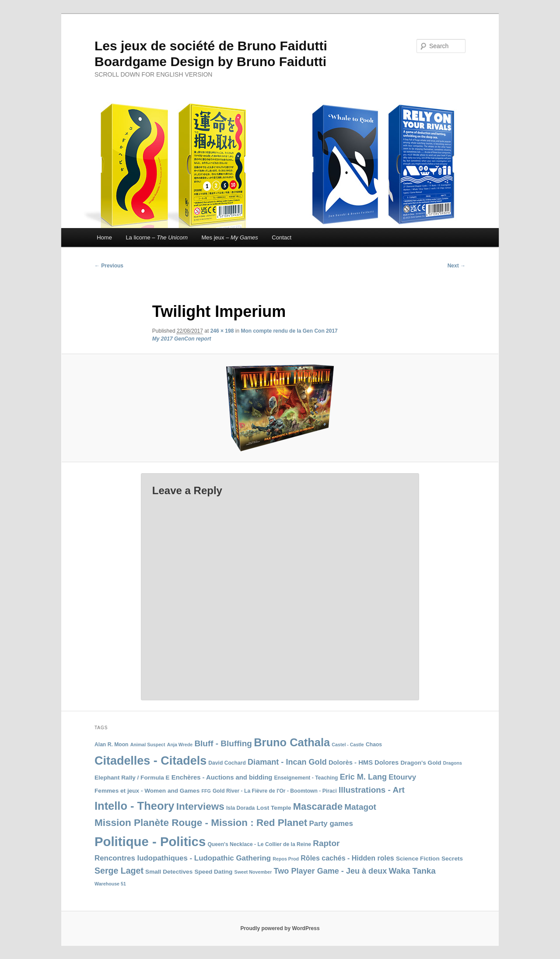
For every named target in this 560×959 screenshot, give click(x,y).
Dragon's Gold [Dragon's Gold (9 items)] (421, 763)
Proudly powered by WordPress (280, 928)
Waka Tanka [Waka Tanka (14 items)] (412, 871)
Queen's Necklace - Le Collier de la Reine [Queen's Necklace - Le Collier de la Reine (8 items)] (259, 844)
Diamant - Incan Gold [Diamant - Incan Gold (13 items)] (287, 762)
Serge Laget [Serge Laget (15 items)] (119, 871)
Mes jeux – (230, 237)
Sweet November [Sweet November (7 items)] (253, 872)
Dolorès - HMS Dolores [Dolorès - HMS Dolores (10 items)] (364, 762)
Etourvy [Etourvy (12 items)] (402, 777)
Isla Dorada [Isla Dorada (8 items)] (240, 808)
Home (104, 237)
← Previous (109, 266)
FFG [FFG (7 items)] (206, 791)
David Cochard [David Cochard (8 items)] (227, 763)
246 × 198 (222, 331)
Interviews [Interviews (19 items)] (200, 806)
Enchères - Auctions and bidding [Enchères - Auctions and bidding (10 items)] (222, 777)
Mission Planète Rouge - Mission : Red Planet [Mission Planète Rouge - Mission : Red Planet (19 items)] (201, 823)
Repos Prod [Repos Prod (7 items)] (286, 859)
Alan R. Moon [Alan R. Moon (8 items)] (111, 745)
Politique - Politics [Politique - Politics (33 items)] (150, 841)
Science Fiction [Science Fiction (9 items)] (418, 859)
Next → (457, 266)
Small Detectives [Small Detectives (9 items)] (169, 872)
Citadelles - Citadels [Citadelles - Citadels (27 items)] (150, 761)
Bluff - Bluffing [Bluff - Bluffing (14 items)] (223, 743)
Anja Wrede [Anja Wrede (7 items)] (180, 745)
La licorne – (157, 237)
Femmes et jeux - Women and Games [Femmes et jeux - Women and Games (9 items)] (147, 791)
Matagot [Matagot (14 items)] (360, 807)
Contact (282, 237)
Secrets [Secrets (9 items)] (452, 859)
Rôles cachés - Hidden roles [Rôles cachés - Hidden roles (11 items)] (347, 858)
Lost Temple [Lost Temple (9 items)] (274, 808)
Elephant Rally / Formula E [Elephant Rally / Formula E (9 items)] (132, 778)
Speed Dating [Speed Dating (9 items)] (213, 872)
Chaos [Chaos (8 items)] (374, 745)
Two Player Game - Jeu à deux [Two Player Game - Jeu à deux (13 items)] (331, 871)
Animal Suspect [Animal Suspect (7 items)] (148, 745)
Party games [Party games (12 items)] (331, 824)
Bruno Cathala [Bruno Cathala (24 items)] (292, 742)
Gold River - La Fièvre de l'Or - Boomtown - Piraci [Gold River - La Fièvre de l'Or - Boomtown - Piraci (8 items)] (275, 791)
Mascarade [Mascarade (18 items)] (318, 806)
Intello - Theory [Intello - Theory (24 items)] (135, 806)
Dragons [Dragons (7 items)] (453, 763)
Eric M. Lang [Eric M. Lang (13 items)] (363, 777)
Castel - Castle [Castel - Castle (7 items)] (348, 745)
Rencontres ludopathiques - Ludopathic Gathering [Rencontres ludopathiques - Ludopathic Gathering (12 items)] (183, 858)
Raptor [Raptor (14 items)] (326, 843)
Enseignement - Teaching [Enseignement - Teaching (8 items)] (306, 778)
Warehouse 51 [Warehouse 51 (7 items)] (110, 884)
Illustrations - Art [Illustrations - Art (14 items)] (372, 790)
